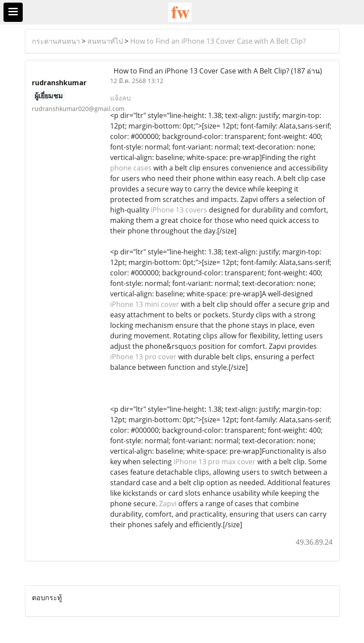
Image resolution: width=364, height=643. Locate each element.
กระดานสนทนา (56, 41)
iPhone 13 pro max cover (215, 462)
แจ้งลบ (120, 98)
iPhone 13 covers (179, 210)
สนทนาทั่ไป (105, 41)
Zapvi (168, 504)
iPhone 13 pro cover (143, 357)
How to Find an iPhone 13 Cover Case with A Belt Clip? (218, 41)
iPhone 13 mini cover (145, 304)
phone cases (131, 168)
